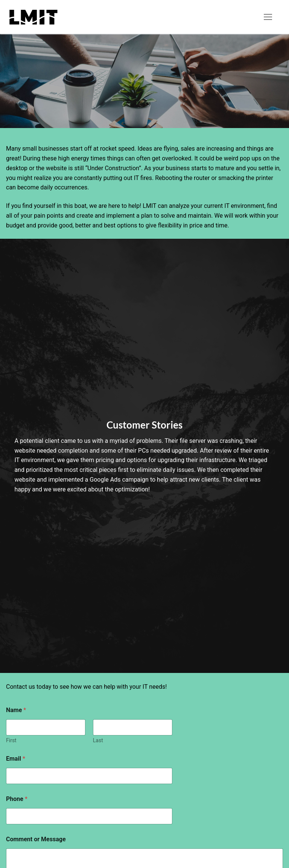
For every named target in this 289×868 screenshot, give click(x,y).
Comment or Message (36, 839)
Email (16, 759)
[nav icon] (268, 17)
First (11, 740)
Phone (17, 799)
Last (98, 740)
